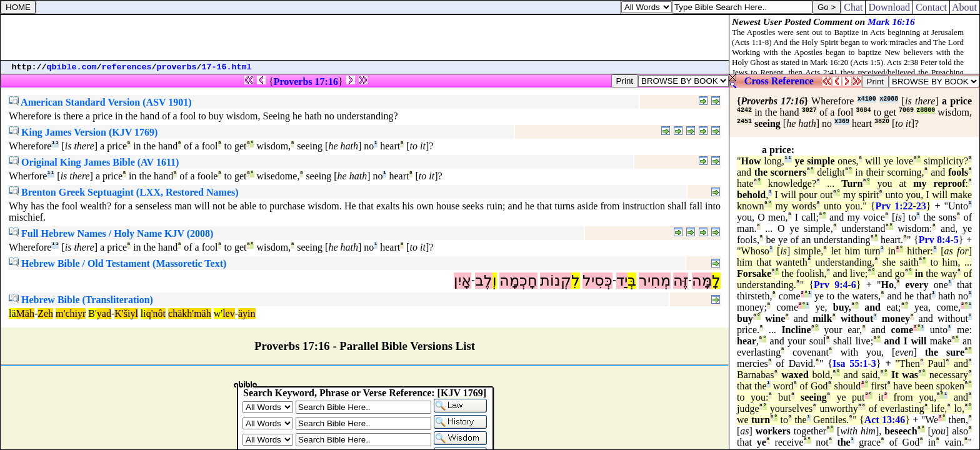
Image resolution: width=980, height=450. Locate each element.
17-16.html (227, 67)
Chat (853, 7)
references (127, 67)
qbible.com (72, 67)
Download (889, 7)
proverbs (177, 67)
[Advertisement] (365, 37)
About (965, 7)
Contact (931, 7)
